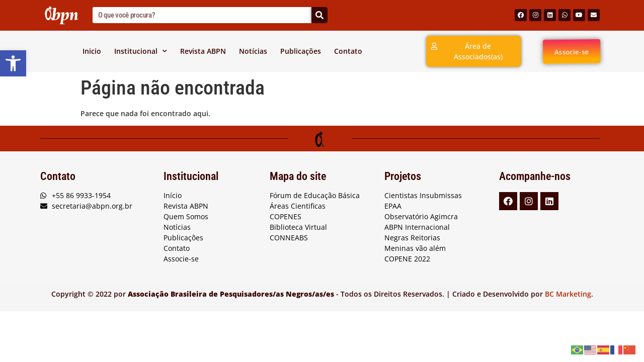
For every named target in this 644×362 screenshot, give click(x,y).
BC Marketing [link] (568, 294)
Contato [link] (348, 51)
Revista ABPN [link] (203, 51)
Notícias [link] (253, 51)
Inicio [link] (92, 51)
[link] (13, 63)
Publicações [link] (301, 51)
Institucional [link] (141, 51)
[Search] (319, 15)
